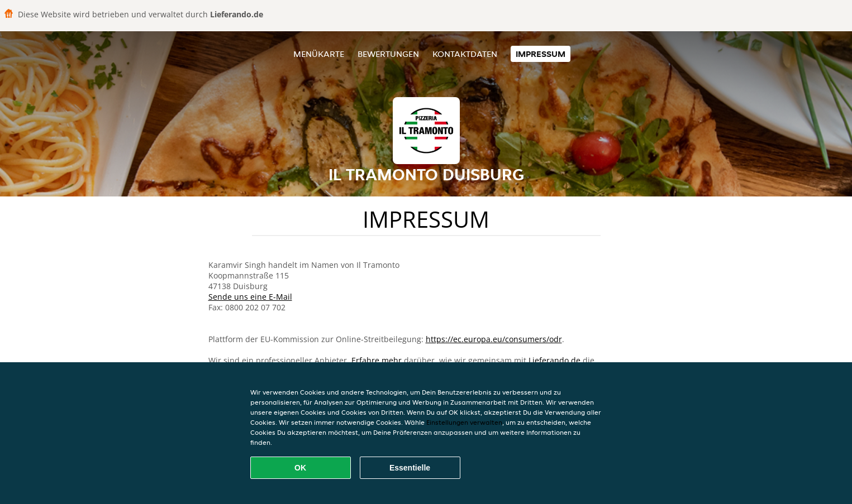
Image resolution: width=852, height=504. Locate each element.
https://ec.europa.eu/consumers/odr (494, 339)
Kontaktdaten (465, 54)
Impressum (541, 54)
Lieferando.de (554, 360)
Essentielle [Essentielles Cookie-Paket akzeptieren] (410, 468)
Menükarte (319, 54)
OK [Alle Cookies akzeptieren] (300, 468)
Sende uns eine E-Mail (250, 297)
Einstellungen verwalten (464, 422)
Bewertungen (388, 54)
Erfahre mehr (377, 360)
